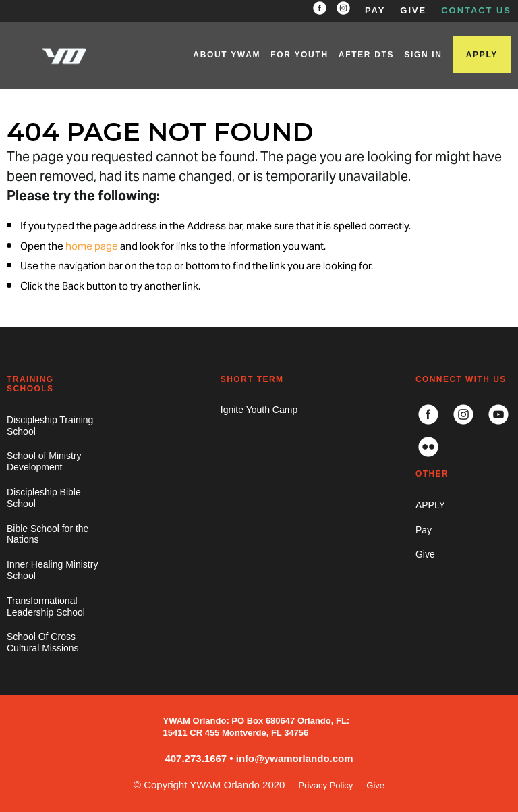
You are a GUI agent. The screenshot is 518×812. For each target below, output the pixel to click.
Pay (424, 530)
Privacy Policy (325, 785)
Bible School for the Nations (48, 534)
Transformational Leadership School (46, 606)
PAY (375, 10)
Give (425, 554)
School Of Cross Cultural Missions (43, 642)
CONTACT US (476, 10)
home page (92, 247)
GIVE (413, 10)
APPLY (482, 55)
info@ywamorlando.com (295, 758)
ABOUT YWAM (227, 55)
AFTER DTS (366, 55)
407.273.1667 (196, 758)
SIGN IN (423, 55)
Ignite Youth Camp (259, 410)
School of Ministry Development (44, 461)
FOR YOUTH (299, 55)
